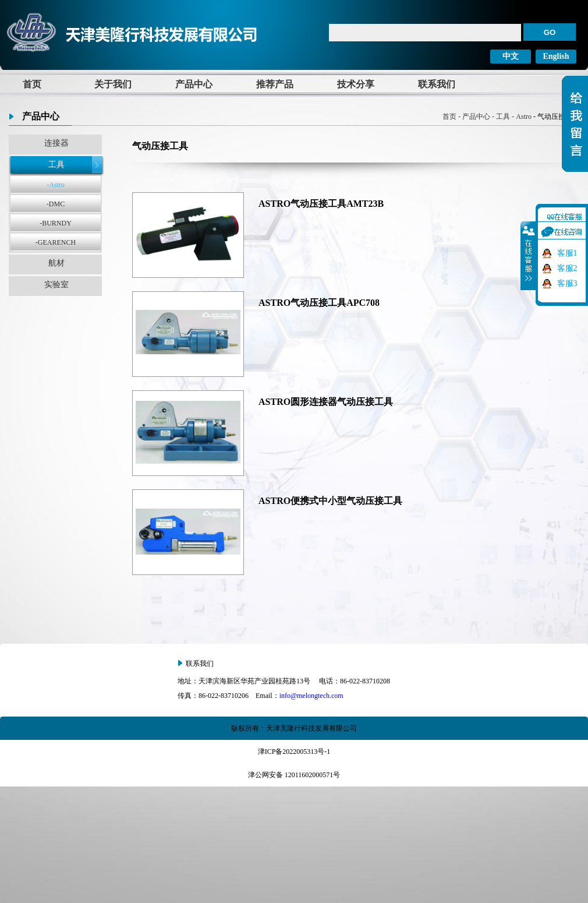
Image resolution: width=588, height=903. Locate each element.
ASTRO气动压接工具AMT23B (321, 204)
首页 (32, 84)
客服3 (567, 283)
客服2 (567, 268)
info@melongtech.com (311, 696)
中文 (511, 56)
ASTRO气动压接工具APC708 (319, 303)
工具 (56, 165)
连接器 (56, 143)
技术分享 (356, 84)
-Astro (56, 185)
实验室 (56, 285)
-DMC (56, 204)
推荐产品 (275, 84)
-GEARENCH (56, 242)
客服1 (567, 253)
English (556, 56)
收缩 (529, 256)
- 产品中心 (473, 117)
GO (550, 32)
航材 (56, 263)
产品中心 (194, 84)
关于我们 (113, 84)
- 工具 (500, 117)
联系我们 (437, 84)
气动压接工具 (160, 146)
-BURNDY (56, 223)
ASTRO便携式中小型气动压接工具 (330, 501)
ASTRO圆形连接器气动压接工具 (326, 402)
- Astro (521, 117)
